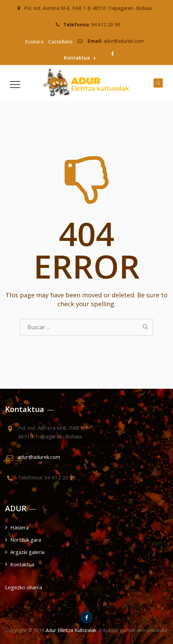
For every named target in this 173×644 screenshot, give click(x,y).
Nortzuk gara (26, 540)
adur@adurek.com (124, 41)
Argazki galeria (27, 552)
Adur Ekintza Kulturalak (71, 630)
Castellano (60, 41)
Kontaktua (80, 58)
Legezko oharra (24, 587)
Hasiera (19, 527)
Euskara (34, 41)
